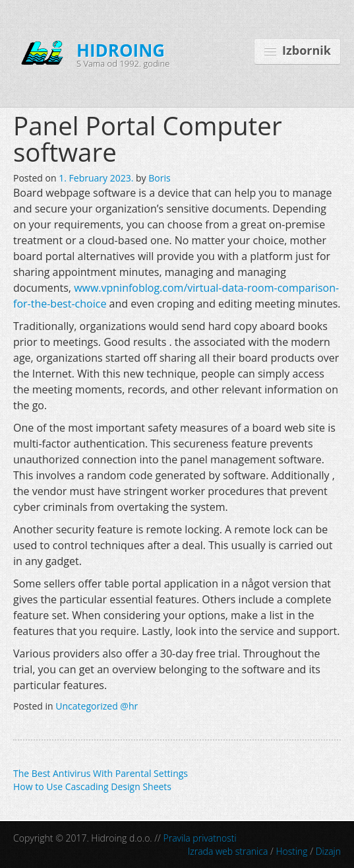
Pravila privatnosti (200, 838)
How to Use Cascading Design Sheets (92, 786)
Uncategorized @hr (97, 706)
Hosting (291, 851)
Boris (159, 178)
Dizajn (328, 851)
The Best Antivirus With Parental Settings (101, 773)
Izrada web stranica (228, 851)
